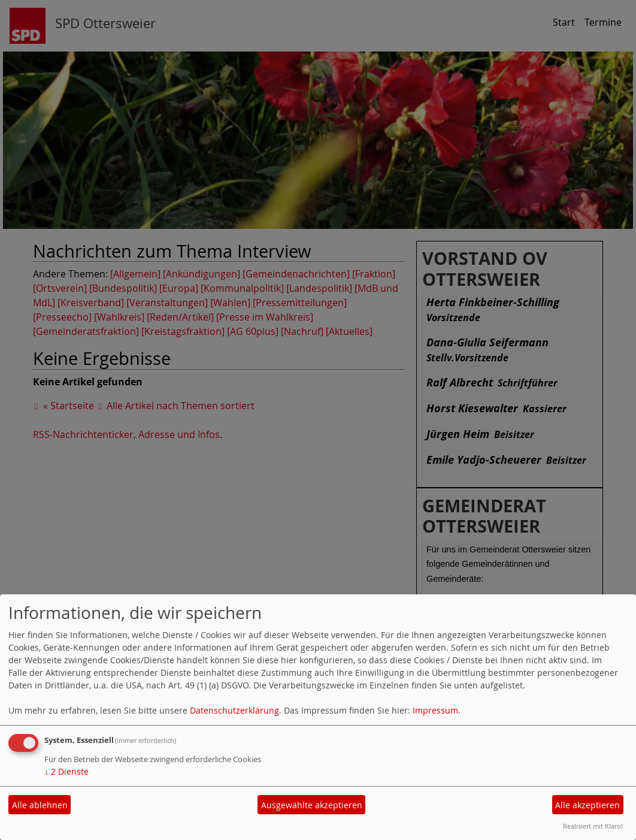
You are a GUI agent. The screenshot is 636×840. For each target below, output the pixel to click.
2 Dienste (66, 771)
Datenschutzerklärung (234, 710)
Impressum (435, 710)
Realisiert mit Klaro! (593, 826)
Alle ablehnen (40, 805)
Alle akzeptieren (587, 805)
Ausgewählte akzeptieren (312, 805)
